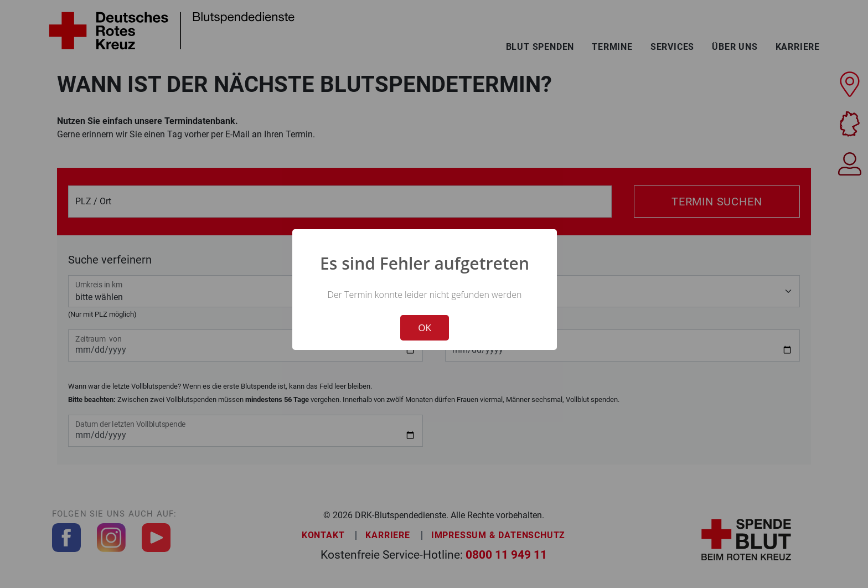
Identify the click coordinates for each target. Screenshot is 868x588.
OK (425, 327)
